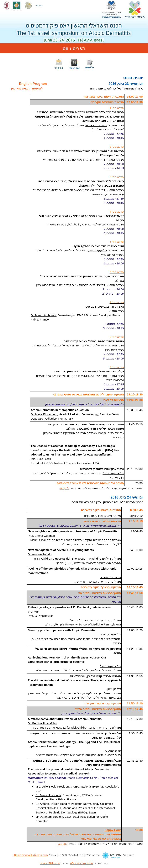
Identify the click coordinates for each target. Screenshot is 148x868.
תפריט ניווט (74, 48)
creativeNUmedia (50, 863)
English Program (33, 84)
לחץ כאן (64, 488)
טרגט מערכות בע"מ (81, 863)
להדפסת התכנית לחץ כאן (27, 88)
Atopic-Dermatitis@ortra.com (31, 855)
